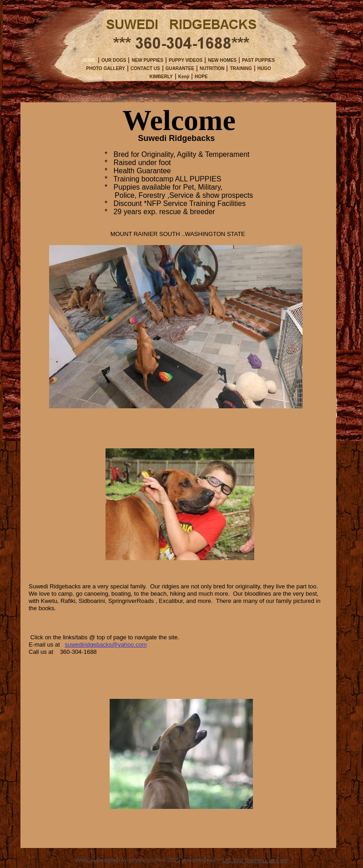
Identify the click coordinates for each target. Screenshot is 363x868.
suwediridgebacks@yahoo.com (106, 645)
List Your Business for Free (255, 860)
